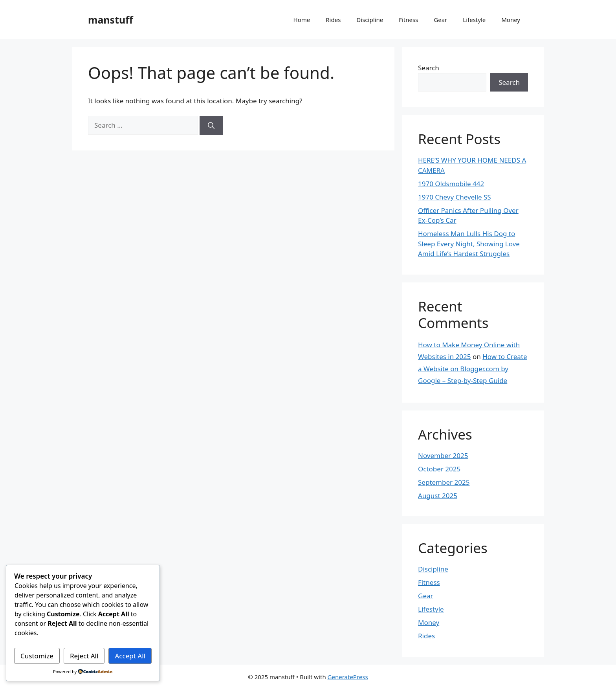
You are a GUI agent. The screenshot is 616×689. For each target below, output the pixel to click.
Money (511, 20)
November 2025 (443, 455)
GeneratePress (348, 677)
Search (429, 68)
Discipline (370, 20)
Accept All (130, 656)
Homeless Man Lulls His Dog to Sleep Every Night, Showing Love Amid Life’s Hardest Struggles (469, 244)
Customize (37, 656)
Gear (440, 20)
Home (302, 20)
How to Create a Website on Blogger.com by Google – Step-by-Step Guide (473, 368)
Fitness (408, 20)
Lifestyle (474, 20)
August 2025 (438, 496)
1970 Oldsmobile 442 (451, 184)
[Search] (211, 125)
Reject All (84, 656)
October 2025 (439, 469)
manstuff (111, 20)
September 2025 (444, 482)
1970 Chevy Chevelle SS (455, 197)
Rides (333, 20)
